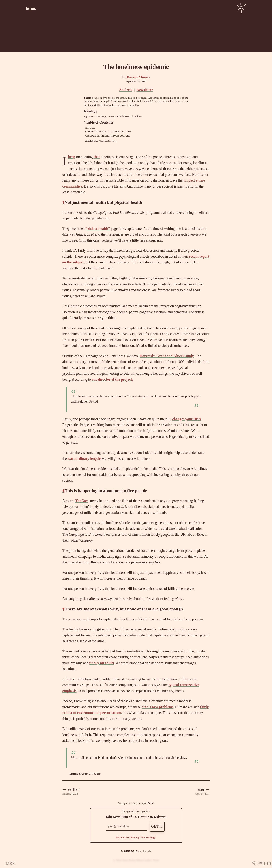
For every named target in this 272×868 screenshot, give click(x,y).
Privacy (135, 838)
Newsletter (145, 90)
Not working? (148, 838)
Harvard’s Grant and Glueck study (167, 356)
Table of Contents (99, 122)
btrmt (151, 803)
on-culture (123, 136)
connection (93, 132)
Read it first (123, 838)
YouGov (82, 501)
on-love (91, 136)
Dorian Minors (138, 77)
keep (72, 157)
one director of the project (112, 379)
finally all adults (102, 663)
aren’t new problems (157, 707)
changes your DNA (187, 419)
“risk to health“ (98, 229)
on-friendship (106, 136)
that (97, 157)
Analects (126, 90)
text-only (147, 851)
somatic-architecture (116, 132)
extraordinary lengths (84, 458)
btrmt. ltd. (129, 851)
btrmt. (31, 8)
